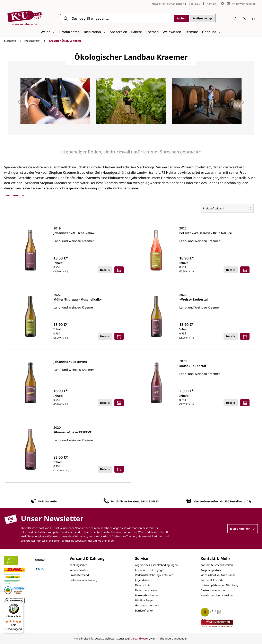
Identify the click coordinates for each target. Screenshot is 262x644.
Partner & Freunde (212, 580)
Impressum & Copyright (150, 570)
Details (105, 270)
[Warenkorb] (253, 18)
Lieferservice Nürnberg (84, 580)
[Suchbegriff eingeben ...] (122, 18)
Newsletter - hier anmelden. (217, 595)
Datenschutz (143, 585)
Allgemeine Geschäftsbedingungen (156, 565)
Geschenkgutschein (147, 605)
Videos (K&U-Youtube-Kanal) (218, 575)
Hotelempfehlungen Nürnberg (219, 585)
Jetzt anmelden (243, 529)
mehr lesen (14, 195)
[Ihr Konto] (244, 18)
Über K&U (195, 4)
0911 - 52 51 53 (150, 501)
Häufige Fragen (145, 600)
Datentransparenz (146, 590)
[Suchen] (181, 18)
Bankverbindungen (147, 595)
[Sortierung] (227, 208)
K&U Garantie (47, 501)
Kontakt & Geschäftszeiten (217, 565)
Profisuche (202, 18)
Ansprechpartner (211, 570)
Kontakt (212, 4)
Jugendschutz (143, 580)
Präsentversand (79, 575)
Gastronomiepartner (213, 590)
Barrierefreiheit (144, 610)
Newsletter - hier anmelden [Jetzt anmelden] (168, 4)
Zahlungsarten (78, 565)
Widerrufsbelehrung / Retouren (154, 575)
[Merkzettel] (235, 18)
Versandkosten (79, 570)
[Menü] (21, 604)
